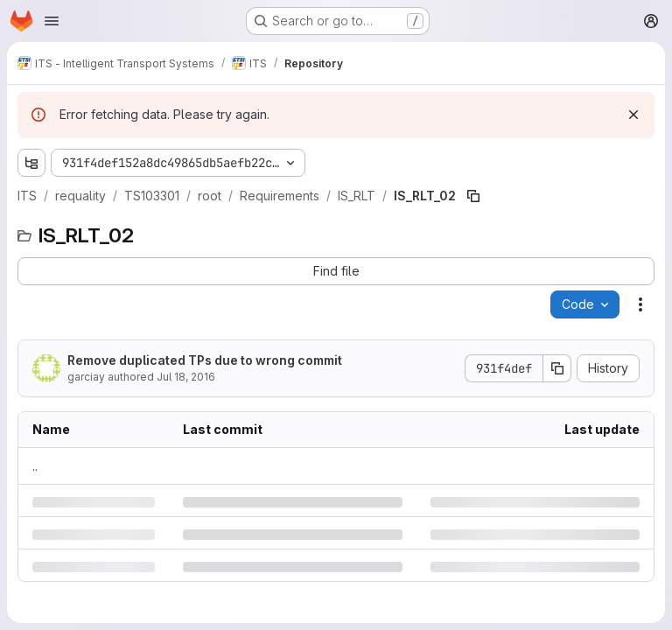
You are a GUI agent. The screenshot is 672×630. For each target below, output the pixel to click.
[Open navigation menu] (52, 21)
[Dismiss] (633, 115)
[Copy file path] (473, 196)
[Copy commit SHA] (557, 368)
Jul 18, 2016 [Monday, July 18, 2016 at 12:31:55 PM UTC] (186, 377)
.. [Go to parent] (35, 466)
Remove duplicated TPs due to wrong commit (205, 360)
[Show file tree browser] (31, 163)
